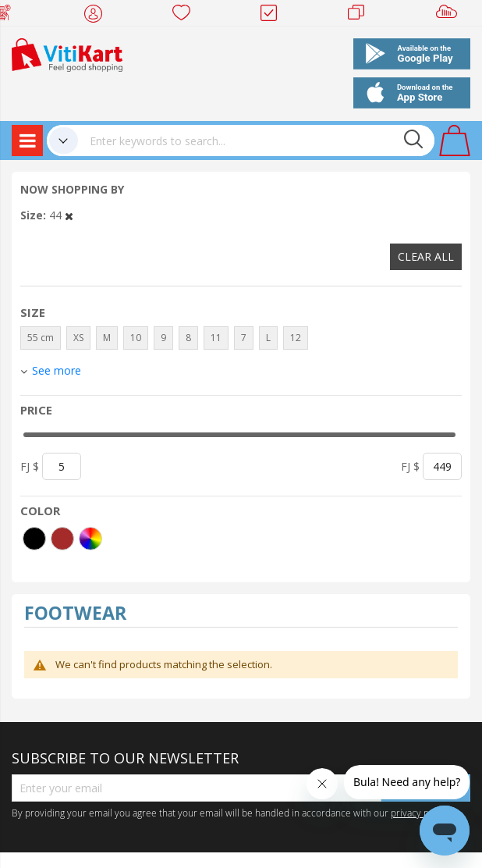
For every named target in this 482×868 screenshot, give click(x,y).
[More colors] (90, 539)
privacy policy (420, 813)
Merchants (361, 16)
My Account (98, 16)
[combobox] (256, 141)
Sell (450, 16)
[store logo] (67, 53)
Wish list (186, 16)
